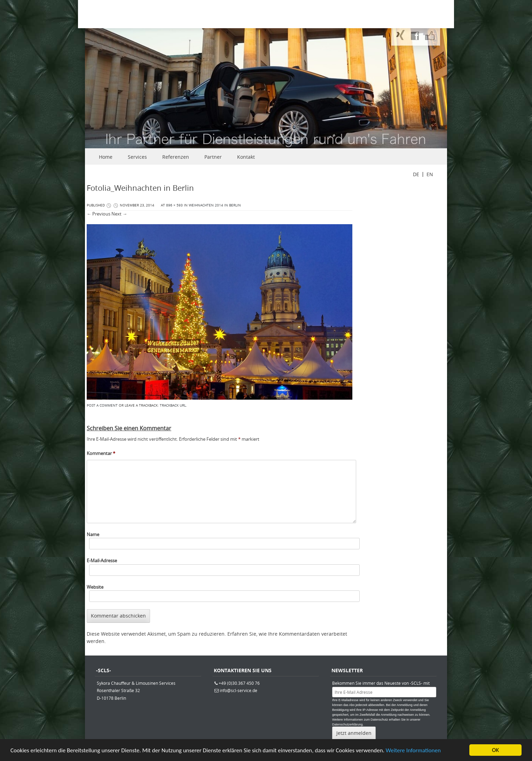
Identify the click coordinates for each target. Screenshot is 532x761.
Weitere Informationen (413, 754)
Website (95, 587)
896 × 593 (174, 205)
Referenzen (176, 157)
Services (137, 157)
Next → (119, 214)
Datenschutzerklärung (347, 724)
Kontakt (246, 157)
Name (93, 534)
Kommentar (101, 453)
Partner (213, 157)
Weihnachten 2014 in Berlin (215, 205)
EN (430, 174)
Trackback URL (173, 405)
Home (106, 157)
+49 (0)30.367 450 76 (239, 683)
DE (416, 174)
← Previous (99, 214)
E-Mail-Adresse (102, 560)
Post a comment (102, 405)
